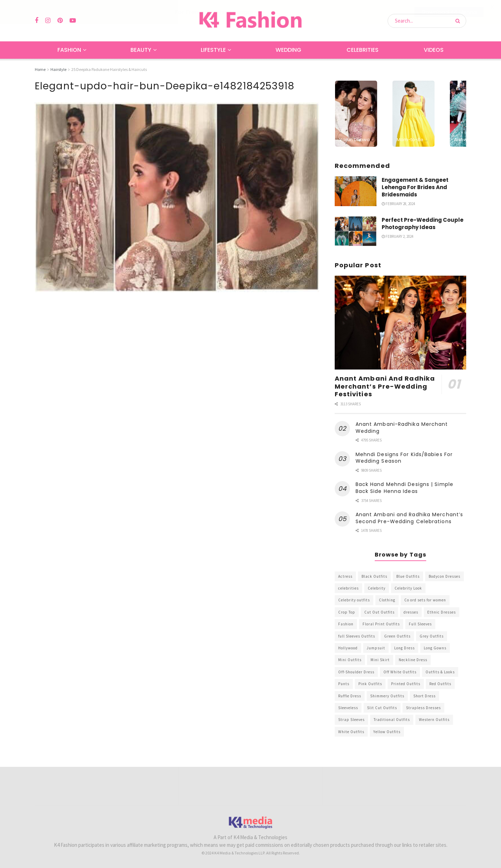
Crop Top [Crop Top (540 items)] (347, 612)
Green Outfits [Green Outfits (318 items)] (397, 636)
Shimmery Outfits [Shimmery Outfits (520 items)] (387, 696)
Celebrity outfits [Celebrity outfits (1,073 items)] (354, 600)
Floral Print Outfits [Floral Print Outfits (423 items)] (381, 624)
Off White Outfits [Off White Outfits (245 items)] (400, 672)
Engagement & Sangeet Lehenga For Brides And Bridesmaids (415, 187)
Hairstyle (58, 69)
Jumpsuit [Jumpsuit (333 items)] (376, 648)
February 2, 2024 (397, 236)
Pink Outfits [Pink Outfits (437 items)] (370, 684)
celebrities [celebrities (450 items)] (348, 588)
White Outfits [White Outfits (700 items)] (351, 731)
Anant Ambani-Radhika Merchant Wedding (402, 428)
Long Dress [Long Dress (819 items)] (404, 648)
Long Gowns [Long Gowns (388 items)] (435, 648)
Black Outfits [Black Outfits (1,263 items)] (374, 576)
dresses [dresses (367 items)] (411, 612)
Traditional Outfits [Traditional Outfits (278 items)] (392, 720)
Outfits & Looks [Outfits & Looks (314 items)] (440, 672)
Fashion (69, 50)
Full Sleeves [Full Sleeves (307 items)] (420, 624)
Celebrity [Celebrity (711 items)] (377, 588)
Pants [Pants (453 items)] (344, 684)
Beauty (141, 50)
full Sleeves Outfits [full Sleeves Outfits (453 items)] (357, 636)
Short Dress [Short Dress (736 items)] (424, 696)
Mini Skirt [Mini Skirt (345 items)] (380, 660)
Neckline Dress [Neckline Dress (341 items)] (413, 660)
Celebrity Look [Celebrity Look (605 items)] (408, 588)
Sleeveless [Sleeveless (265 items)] (348, 708)
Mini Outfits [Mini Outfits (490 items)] (350, 660)
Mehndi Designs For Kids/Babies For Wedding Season (404, 458)
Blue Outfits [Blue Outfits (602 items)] (408, 576)
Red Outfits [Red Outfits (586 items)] (440, 684)
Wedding (288, 50)
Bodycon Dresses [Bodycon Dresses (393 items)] (444, 576)
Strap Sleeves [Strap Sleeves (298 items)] (351, 720)
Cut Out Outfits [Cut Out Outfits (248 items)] (379, 612)
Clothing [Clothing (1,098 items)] (387, 600)
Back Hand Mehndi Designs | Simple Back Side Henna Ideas (404, 488)
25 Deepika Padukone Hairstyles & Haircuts (109, 69)
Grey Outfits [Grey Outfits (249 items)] (432, 636)
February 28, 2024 (398, 203)
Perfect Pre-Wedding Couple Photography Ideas (423, 224)
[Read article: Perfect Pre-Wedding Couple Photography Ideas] (356, 231)
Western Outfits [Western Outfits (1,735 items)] (434, 720)
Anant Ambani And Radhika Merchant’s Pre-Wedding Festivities (385, 386)
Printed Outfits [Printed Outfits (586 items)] (406, 684)
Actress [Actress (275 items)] (345, 576)
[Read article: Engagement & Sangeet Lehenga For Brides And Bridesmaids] (356, 191)
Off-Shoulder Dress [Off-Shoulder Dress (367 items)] (356, 672)
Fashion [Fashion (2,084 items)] (346, 624)
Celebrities (363, 50)
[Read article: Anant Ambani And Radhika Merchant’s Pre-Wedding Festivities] (400, 323)
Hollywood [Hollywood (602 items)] (348, 648)
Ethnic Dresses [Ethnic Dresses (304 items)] (442, 612)
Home (40, 69)
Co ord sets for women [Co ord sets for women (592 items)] (425, 600)
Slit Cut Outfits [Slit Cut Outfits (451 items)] (382, 708)
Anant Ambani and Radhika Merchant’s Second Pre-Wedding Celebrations (409, 518)
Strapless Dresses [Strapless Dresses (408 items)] (423, 708)
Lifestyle (213, 50)
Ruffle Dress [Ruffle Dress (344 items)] (350, 696)
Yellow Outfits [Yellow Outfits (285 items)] (387, 731)
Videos (434, 50)
